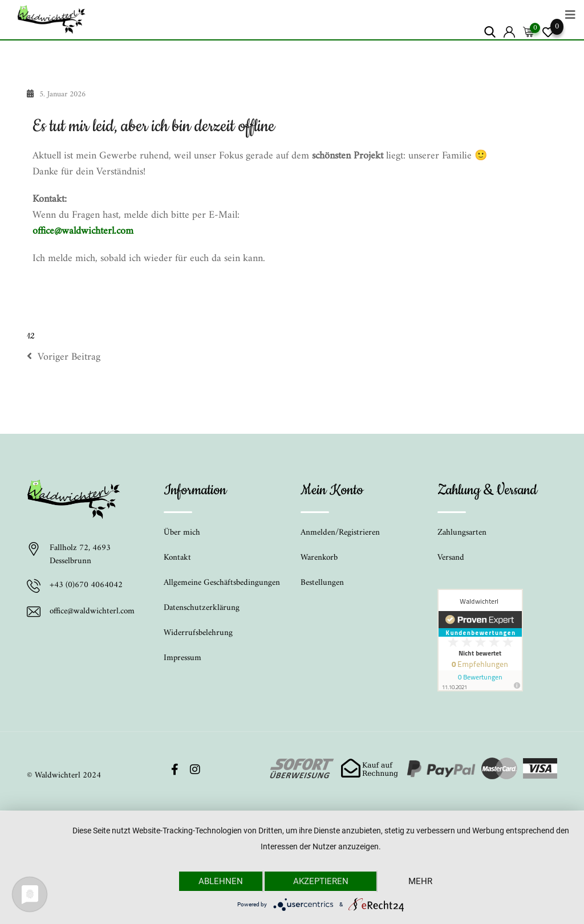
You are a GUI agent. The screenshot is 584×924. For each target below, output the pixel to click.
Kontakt (177, 558)
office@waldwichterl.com (83, 231)
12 (31, 336)
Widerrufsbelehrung (198, 633)
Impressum (182, 658)
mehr (420, 881)
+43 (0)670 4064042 (86, 586)
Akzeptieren (321, 881)
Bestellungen (322, 583)
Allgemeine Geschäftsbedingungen (222, 583)
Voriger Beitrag (64, 357)
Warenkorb (319, 558)
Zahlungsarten (462, 533)
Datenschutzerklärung (202, 608)
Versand (451, 558)
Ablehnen (221, 881)
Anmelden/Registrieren (340, 533)
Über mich (182, 533)
